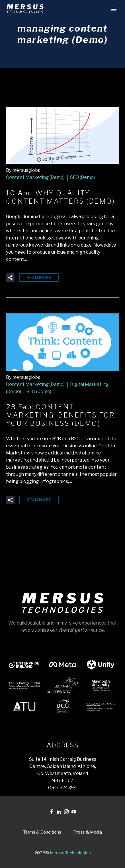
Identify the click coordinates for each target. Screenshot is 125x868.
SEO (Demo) (82, 177)
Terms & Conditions (42, 832)
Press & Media (88, 832)
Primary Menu (114, 9)
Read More (39, 277)
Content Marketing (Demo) (35, 177)
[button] (10, 278)
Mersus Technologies (70, 853)
